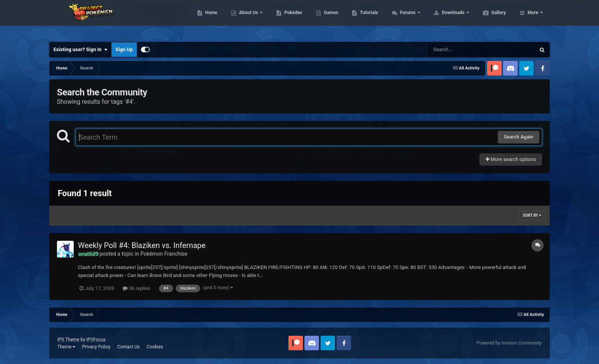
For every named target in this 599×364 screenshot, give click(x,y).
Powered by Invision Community (509, 343)
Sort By (532, 215)
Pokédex (329, 19)
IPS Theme (68, 340)
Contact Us (129, 347)
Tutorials (405, 19)
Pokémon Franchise (164, 254)
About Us (285, 19)
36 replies (136, 288)
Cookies (155, 347)
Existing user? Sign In (80, 50)
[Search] (462, 50)
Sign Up (124, 49)
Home (247, 19)
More (533, 19)
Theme (66, 347)
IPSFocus (96, 340)
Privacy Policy (96, 347)
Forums (444, 19)
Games (367, 19)
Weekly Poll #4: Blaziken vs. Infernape (142, 245)
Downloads (490, 19)
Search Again (519, 137)
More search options (511, 159)
